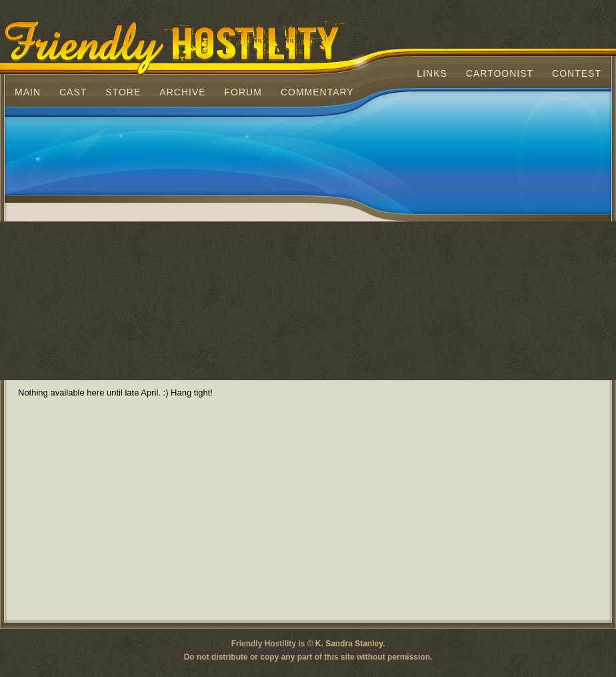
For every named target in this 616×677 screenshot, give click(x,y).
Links (432, 73)
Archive (182, 92)
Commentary (317, 92)
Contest (577, 73)
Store (123, 92)
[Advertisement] (125, 251)
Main (28, 92)
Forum (243, 92)
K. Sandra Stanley (349, 644)
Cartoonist (500, 73)
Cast (73, 92)
